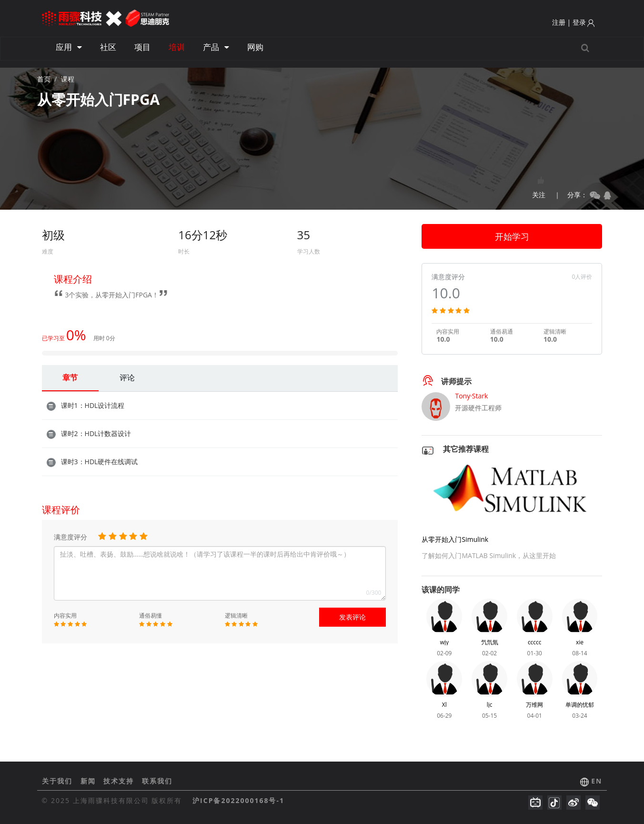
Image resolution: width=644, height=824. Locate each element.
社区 (108, 47)
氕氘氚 (490, 642)
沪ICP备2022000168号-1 (238, 800)
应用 (69, 47)
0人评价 (582, 277)
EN (597, 781)
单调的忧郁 (580, 705)
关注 (539, 185)
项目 (142, 47)
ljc (490, 705)
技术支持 (120, 781)
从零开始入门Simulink (455, 539)
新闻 (90, 781)
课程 (68, 79)
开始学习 (512, 236)
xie (580, 642)
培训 (177, 47)
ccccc (535, 642)
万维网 (534, 705)
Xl (444, 705)
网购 (255, 47)
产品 (216, 47)
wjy (444, 642)
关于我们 (59, 781)
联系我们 (157, 781)
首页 (44, 79)
